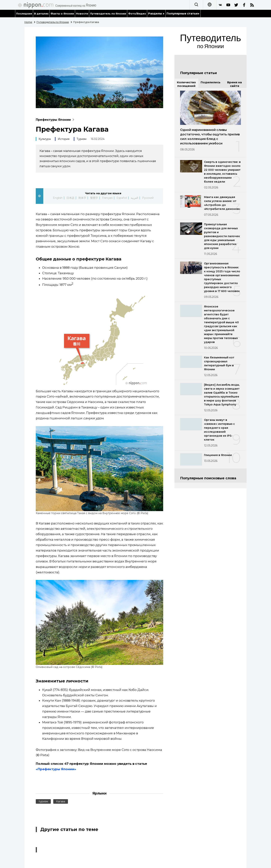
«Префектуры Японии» (56, 769)
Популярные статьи (183, 13)
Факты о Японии (62, 14)
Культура (45, 139)
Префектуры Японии (56, 120)
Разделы (156, 13)
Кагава (61, 801)
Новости (82, 14)
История (64, 139)
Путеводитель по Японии (108, 14)
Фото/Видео (137, 14)
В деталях (41, 14)
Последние (24, 14)
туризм (43, 801)
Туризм (81, 139)
